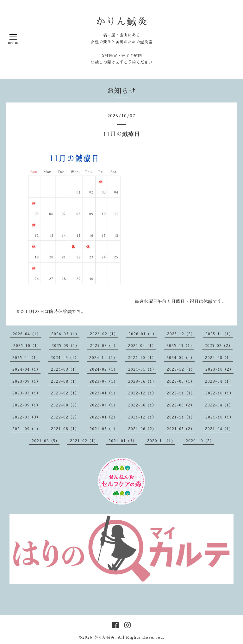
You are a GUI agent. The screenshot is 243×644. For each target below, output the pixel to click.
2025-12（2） (181, 334)
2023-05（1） (181, 381)
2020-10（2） (200, 441)
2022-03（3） (26, 417)
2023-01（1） (104, 393)
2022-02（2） (65, 417)
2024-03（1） (65, 369)
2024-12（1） (65, 358)
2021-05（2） (181, 429)
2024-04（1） (26, 369)
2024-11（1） (103, 358)
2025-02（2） (219, 346)
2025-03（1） (180, 346)
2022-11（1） (181, 393)
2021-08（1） (65, 429)
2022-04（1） (219, 405)
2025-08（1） (104, 346)
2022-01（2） (104, 417)
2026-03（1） (65, 334)
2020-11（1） (161, 441)
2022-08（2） (65, 405)
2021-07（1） (104, 429)
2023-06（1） (142, 381)
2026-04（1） (27, 334)
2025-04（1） (142, 346)
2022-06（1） (142, 405)
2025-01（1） (26, 358)
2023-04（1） (219, 381)
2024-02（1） (104, 369)
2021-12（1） (142, 417)
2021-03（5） (46, 441)
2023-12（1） (181, 369)
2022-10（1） (219, 393)
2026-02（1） (104, 334)
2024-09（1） (181, 358)
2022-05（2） (181, 405)
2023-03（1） (26, 393)
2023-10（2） (219, 369)
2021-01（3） (123, 441)
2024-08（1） (219, 358)
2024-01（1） (142, 369)
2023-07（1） (104, 381)
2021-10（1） (219, 417)
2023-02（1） (65, 393)
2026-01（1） (143, 334)
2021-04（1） (219, 429)
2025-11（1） (219, 334)
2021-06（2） (142, 429)
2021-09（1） (26, 429)
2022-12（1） (142, 393)
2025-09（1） (65, 346)
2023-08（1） (65, 381)
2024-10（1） (142, 358)
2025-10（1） (27, 346)
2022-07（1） (104, 405)
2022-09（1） (26, 405)
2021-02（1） (84, 441)
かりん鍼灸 (122, 22)
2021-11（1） (181, 417)
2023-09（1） (26, 381)
